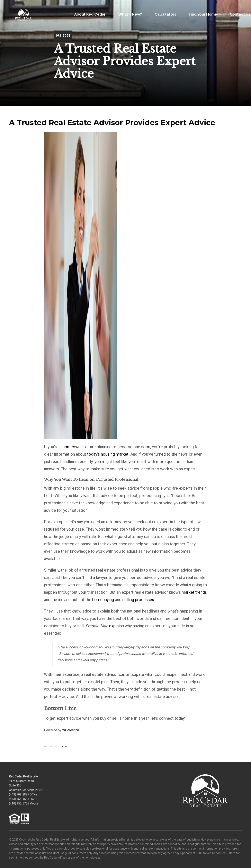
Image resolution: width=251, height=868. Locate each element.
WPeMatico (71, 730)
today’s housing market (108, 454)
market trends (194, 592)
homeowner (73, 447)
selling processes (138, 600)
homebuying (103, 600)
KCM (65, 747)
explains (116, 626)
